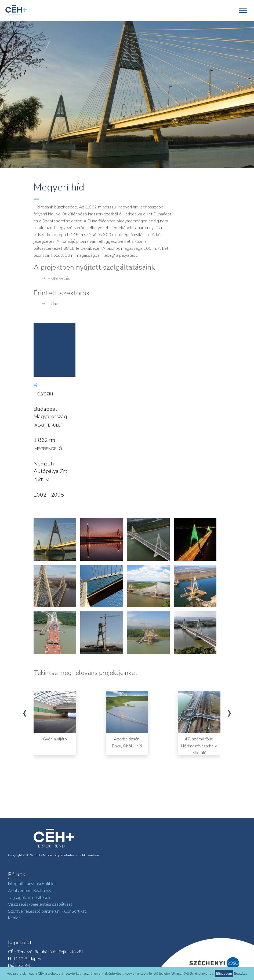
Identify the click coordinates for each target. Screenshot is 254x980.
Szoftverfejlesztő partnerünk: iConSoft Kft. (47, 911)
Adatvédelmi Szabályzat (31, 891)
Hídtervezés (56, 279)
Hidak (50, 304)
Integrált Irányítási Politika (32, 884)
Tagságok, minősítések (29, 898)
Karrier (14, 918)
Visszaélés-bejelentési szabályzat (40, 904)
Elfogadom (224, 974)
